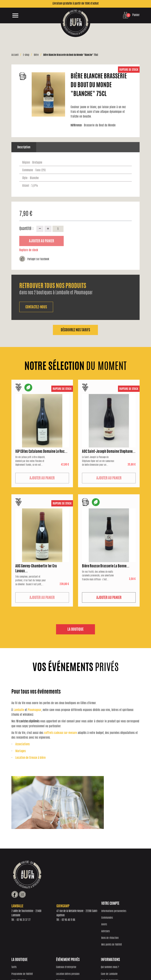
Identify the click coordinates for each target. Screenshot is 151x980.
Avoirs (14, 928)
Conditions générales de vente (107, 967)
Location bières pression (89, 921)
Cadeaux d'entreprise (88, 914)
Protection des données (82, 967)
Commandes (17, 921)
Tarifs (46, 914)
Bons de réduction (20, 941)
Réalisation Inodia (61, 967)
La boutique (75, 630)
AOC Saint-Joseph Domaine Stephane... (109, 452)
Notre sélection (51, 928)
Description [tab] (24, 147)
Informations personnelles (24, 914)
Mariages (21, 751)
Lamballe (19, 710)
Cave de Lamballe (120, 921)
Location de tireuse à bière (30, 758)
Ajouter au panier (41, 241)
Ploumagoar (35, 710)
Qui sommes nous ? (121, 914)
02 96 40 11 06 (107, 888)
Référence (77, 125)
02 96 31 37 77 (62, 888)
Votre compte (20, 907)
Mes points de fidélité (22, 948)
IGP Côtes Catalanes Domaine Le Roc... (41, 452)
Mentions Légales (130, 967)
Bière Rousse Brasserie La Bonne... (106, 566)
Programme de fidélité (54, 921)
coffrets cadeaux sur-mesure (60, 733)
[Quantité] (58, 229)
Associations (23, 745)
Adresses (16, 934)
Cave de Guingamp (120, 928)
